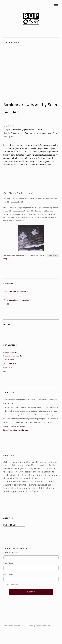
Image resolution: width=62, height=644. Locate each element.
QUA (25, 626)
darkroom (34, 133)
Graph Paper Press (43, 626)
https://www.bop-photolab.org (16, 430)
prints (12, 136)
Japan (6, 136)
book (10, 133)
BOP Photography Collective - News (27, 130)
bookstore (18, 133)
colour (26, 133)
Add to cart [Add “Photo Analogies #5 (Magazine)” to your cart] (53, 255)
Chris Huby (8, 367)
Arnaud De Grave (10, 352)
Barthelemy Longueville (13, 356)
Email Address (11, 553)
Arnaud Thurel (9, 360)
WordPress (18, 626)
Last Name (8, 574)
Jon (5, 371)
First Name (8, 563)
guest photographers (48, 133)
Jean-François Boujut (12, 363)
